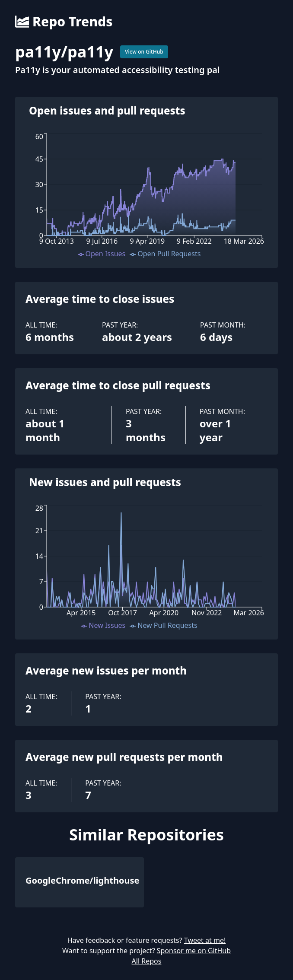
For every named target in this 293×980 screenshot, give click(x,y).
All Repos (147, 961)
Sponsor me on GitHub (194, 951)
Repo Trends (64, 22)
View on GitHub (144, 52)
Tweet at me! (205, 940)
